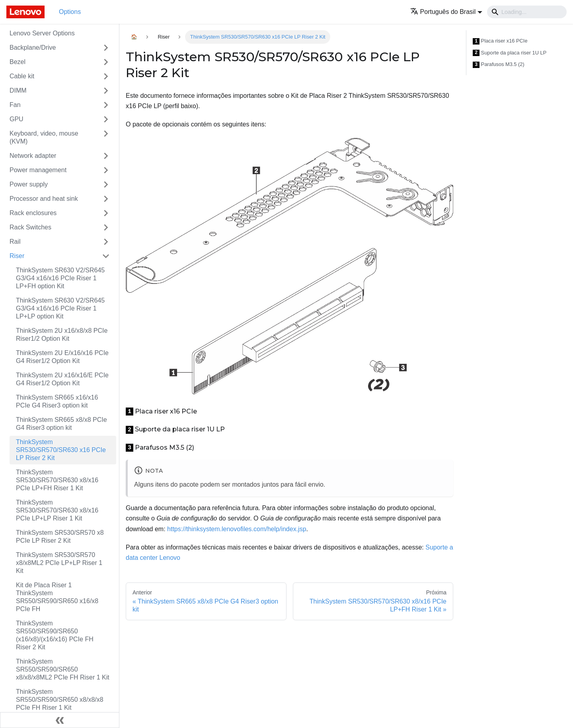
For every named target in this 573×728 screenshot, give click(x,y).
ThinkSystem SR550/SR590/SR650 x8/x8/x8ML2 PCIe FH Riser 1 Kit (63, 669)
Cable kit (22, 76)
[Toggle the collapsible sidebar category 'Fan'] (106, 105)
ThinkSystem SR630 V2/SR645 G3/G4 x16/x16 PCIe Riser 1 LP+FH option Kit (60, 278)
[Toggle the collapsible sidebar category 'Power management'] (106, 170)
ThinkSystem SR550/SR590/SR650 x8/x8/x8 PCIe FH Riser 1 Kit (60, 700)
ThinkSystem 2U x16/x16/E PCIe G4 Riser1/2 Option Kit (62, 379)
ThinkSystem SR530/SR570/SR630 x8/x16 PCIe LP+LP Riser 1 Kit (57, 510)
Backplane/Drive (33, 48)
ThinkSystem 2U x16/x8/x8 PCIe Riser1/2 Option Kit (62, 335)
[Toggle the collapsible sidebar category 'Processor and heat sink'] (106, 199)
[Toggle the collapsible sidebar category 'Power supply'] (106, 184)
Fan (15, 105)
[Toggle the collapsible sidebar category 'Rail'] (106, 242)
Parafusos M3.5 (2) (499, 65)
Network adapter (33, 156)
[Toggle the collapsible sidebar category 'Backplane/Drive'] (106, 48)
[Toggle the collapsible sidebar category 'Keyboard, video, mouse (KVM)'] (106, 138)
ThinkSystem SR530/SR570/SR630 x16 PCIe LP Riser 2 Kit (61, 450)
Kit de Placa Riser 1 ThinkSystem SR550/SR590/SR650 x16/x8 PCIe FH (57, 597)
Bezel (18, 62)
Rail (15, 242)
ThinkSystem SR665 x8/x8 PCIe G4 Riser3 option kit (61, 424)
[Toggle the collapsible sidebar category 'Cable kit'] (106, 76)
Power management (38, 170)
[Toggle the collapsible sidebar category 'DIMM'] (106, 91)
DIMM (18, 90)
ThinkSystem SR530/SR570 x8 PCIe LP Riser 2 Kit (60, 537)
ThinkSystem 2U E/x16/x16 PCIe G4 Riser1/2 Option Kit (62, 357)
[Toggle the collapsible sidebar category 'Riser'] (106, 256)
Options (70, 12)
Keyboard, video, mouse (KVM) (44, 137)
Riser (17, 256)
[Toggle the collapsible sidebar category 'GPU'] (106, 119)
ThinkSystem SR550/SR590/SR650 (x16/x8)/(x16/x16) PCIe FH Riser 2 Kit (55, 635)
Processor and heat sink (44, 199)
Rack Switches (30, 227)
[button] (446, 12)
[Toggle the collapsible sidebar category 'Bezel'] (106, 62)
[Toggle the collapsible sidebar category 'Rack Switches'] (106, 227)
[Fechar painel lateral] (60, 720)
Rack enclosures (33, 213)
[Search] (527, 12)
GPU (17, 119)
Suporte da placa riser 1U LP (510, 53)
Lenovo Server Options (42, 33)
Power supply (29, 184)
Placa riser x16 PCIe (500, 41)
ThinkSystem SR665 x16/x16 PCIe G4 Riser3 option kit (57, 401)
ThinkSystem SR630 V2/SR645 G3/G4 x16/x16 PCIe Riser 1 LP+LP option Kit (60, 308)
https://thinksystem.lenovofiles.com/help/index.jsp (237, 529)
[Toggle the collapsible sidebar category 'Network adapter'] (106, 156)
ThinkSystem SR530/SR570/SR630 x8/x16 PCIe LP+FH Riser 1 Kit (57, 480)
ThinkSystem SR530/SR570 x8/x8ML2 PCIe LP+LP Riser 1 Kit (59, 563)
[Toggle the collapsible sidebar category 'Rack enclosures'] (106, 213)
